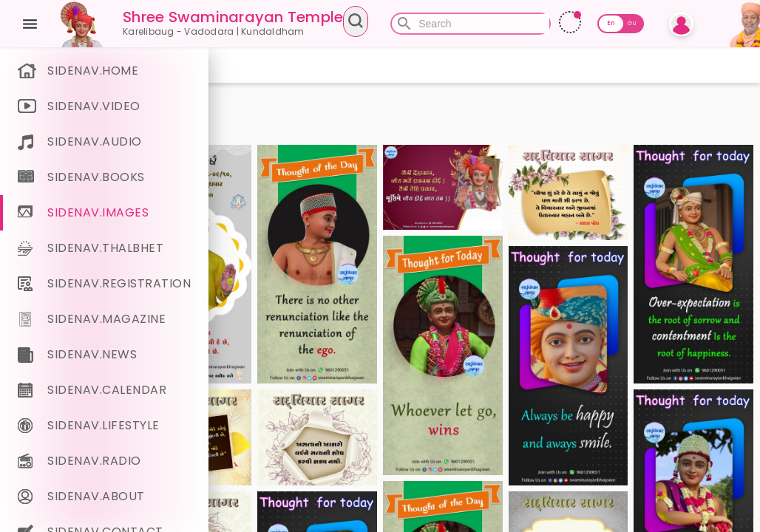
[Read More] (661, 22)
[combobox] (451, 24)
